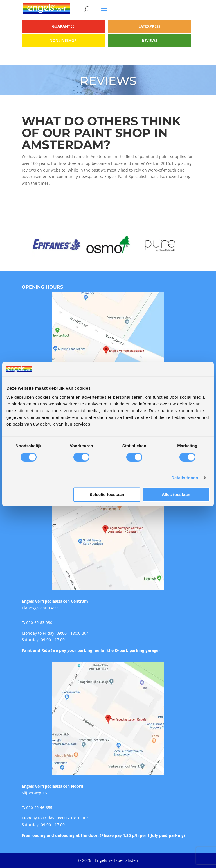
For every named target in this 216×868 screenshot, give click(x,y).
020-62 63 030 (39, 623)
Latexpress (149, 26)
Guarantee (63, 26)
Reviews (149, 40)
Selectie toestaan (107, 495)
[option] (56, 245)
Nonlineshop (63, 40)
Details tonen (185, 478)
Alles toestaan (176, 495)
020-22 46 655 (39, 808)
